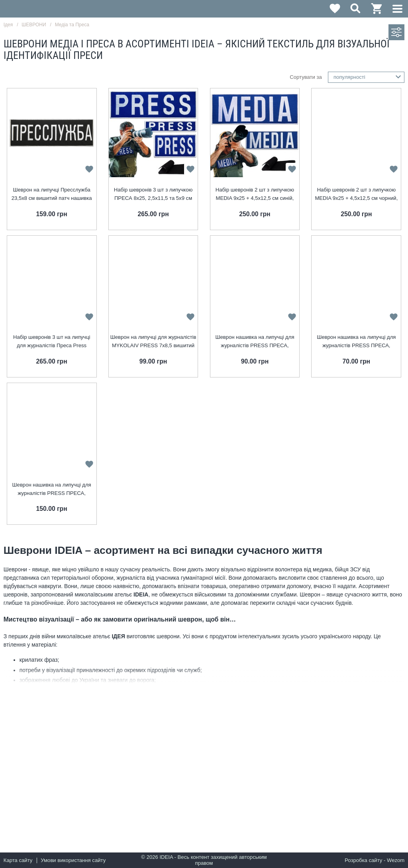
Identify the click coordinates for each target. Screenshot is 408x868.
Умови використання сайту (73, 860)
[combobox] (366, 77)
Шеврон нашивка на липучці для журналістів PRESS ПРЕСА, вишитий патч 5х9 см (255, 342)
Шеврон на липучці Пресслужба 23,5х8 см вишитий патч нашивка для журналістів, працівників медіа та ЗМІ (52, 195)
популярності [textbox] (349, 77)
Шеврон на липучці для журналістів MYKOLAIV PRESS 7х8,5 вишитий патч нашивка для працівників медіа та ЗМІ (153, 342)
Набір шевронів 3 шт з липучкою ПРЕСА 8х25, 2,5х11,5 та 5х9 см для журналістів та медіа (153, 195)
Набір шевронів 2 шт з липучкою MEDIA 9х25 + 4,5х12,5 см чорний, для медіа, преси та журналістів (356, 195)
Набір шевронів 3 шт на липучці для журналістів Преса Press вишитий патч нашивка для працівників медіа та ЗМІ (52, 342)
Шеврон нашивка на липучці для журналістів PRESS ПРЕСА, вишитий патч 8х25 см (52, 490)
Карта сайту (18, 860)
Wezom (396, 860)
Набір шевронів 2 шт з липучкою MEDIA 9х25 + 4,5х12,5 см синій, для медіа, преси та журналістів (255, 195)
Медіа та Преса (72, 25)
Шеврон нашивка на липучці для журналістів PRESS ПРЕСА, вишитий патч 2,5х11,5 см (356, 342)
